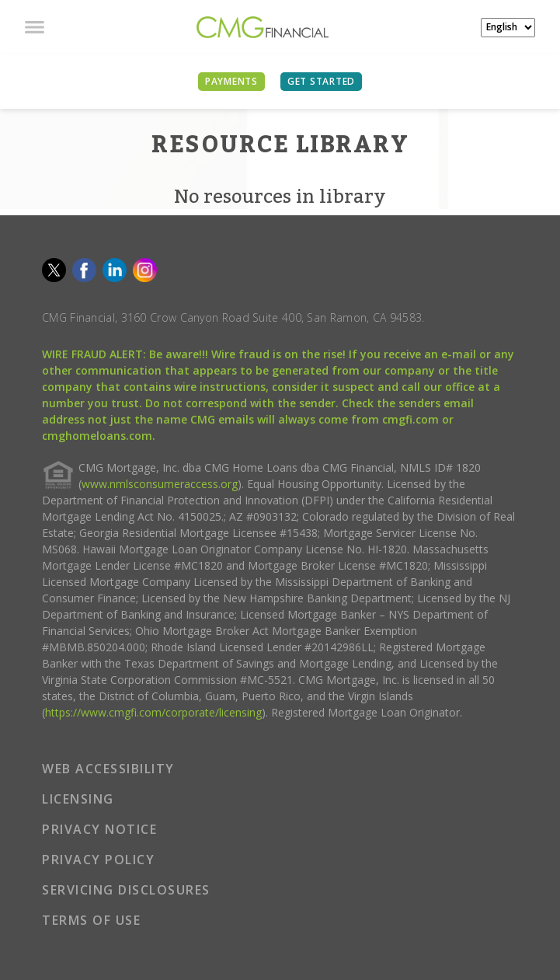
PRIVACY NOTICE (99, 829)
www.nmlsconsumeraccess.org (160, 484)
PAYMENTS (231, 81)
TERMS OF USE (91, 920)
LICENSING (78, 799)
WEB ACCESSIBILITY (108, 769)
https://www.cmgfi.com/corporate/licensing (153, 712)
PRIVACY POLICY (98, 860)
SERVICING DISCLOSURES (126, 890)
